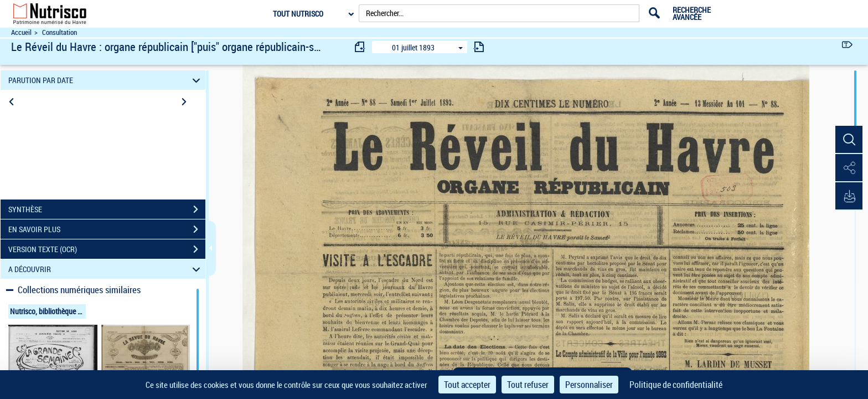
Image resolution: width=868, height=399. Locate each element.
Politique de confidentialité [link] (676, 385)
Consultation (60, 32)
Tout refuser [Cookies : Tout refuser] (528, 385)
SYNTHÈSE (107, 209)
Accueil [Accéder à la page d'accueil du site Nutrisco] (21, 32)
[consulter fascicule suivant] (479, 47)
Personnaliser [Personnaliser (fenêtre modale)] (589, 385)
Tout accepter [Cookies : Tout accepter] (467, 385)
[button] (849, 140)
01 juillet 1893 (413, 47)
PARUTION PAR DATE (106, 80)
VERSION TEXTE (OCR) (107, 249)
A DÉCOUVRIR (106, 269)
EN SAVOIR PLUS (107, 229)
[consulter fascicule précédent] (360, 47)
